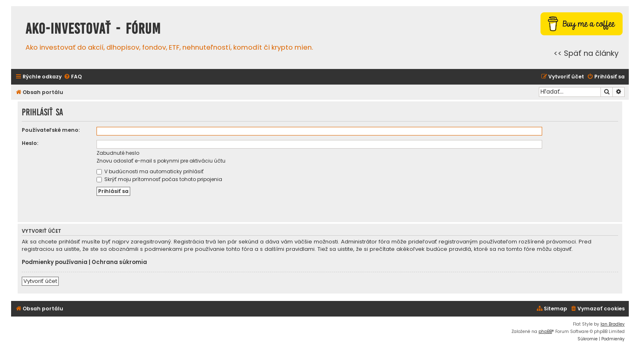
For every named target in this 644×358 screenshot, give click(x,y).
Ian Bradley (613, 324)
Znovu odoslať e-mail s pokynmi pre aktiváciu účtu (161, 161)
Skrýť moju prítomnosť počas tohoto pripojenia (159, 179)
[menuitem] (73, 77)
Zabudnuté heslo (118, 153)
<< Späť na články (586, 53)
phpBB (545, 332)
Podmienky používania (55, 262)
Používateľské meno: (51, 130)
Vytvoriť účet (40, 281)
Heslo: (30, 143)
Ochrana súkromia (119, 262)
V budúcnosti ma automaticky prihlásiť (150, 171)
